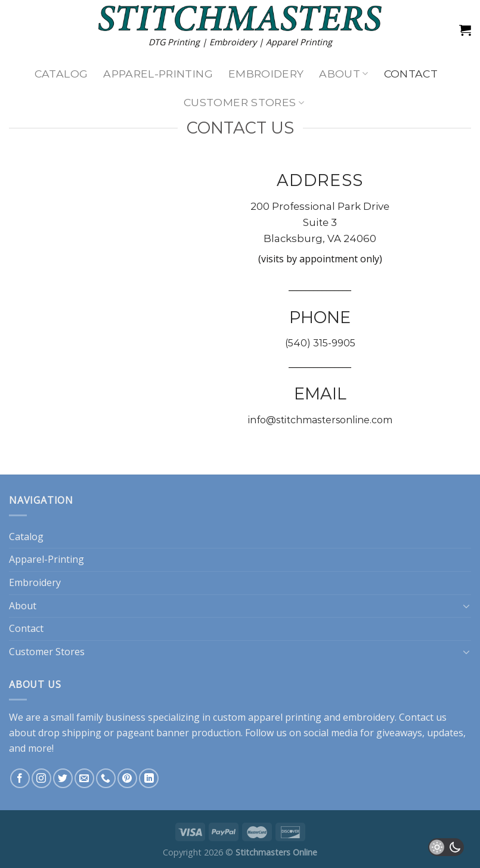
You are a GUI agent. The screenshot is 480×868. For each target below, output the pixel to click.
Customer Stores (244, 102)
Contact (411, 74)
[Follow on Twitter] (63, 778)
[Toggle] (466, 606)
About (343, 74)
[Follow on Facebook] (20, 778)
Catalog (61, 74)
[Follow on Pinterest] (127, 778)
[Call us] (106, 778)
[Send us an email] (84, 778)
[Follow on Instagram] (41, 778)
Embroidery (266, 74)
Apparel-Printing (158, 74)
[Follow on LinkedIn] (149, 778)
